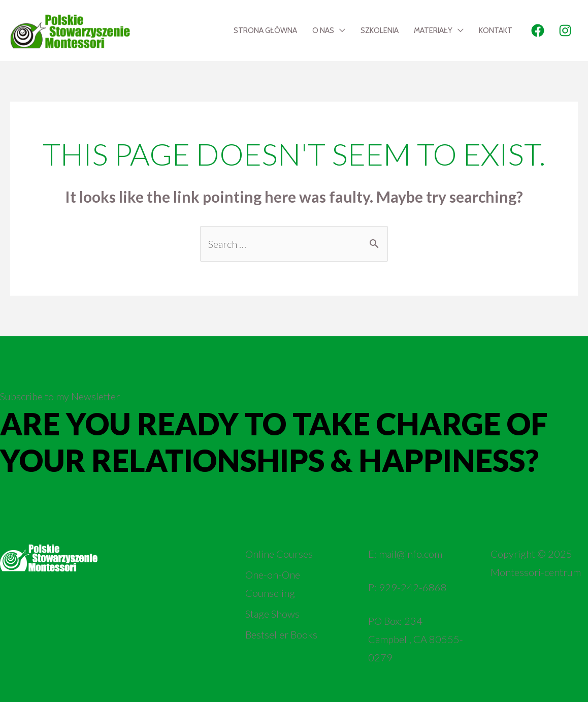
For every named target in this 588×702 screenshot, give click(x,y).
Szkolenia (380, 30)
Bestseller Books (281, 634)
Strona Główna (265, 30)
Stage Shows (272, 614)
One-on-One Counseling (273, 584)
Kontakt (496, 30)
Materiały (433, 30)
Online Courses (279, 554)
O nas (323, 30)
